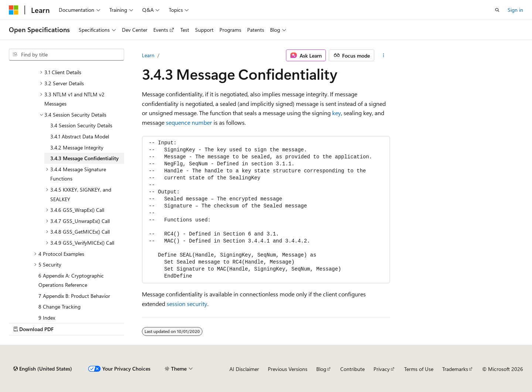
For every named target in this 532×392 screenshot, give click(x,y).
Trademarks (455, 369)
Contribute (352, 369)
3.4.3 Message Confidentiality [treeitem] (84, 158)
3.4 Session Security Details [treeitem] (81, 125)
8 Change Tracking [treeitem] (59, 307)
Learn (148, 55)
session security (187, 304)
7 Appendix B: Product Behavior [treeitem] (74, 296)
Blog (321, 369)
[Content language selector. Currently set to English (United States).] (43, 369)
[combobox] (66, 55)
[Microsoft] (14, 10)
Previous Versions (288, 369)
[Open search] (497, 10)
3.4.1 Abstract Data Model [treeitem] (80, 136)
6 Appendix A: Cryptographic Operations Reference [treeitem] (71, 280)
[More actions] (384, 55)
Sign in (515, 10)
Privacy (382, 369)
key (337, 113)
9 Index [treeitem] (47, 318)
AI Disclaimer (244, 369)
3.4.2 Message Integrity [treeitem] (77, 147)
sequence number (189, 122)
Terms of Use (419, 369)
